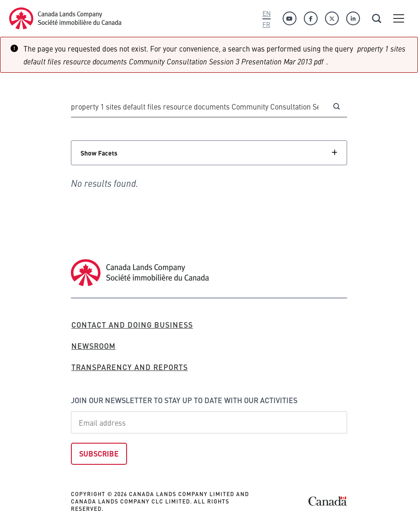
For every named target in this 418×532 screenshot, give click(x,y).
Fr (266, 24)
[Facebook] (311, 18)
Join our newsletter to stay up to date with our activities (184, 400)
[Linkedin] (353, 18)
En (267, 13)
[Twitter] (332, 18)
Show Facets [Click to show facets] (99, 153)
